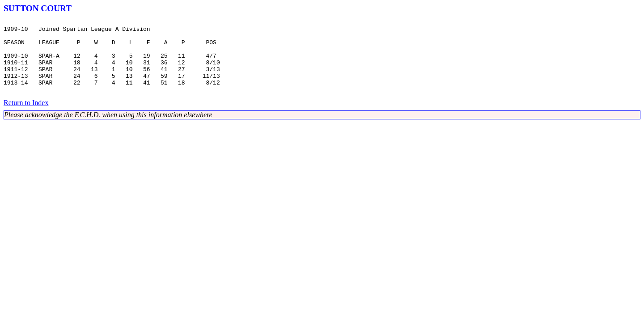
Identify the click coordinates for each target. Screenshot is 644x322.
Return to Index (26, 117)
